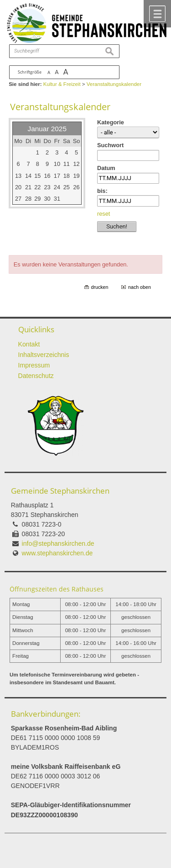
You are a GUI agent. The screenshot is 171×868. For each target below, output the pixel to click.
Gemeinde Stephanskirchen (60, 491)
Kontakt (29, 344)
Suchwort (110, 145)
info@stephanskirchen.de (58, 543)
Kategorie (111, 122)
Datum (106, 168)
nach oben (140, 287)
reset (104, 214)
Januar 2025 (47, 129)
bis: (102, 191)
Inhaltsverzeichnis (44, 355)
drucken (100, 287)
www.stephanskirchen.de (57, 553)
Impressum (34, 365)
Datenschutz (36, 376)
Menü (157, 14)
